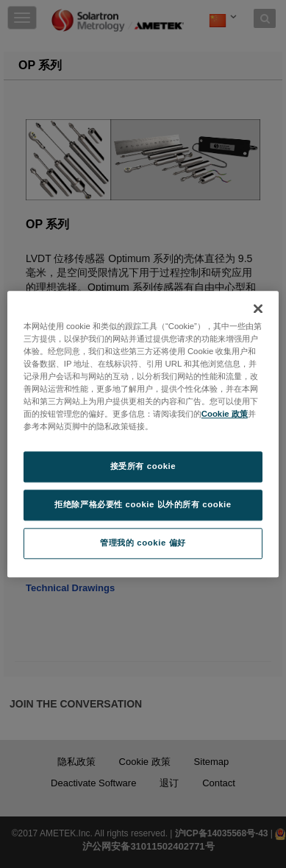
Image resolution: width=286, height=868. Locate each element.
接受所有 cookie (143, 466)
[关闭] (258, 308)
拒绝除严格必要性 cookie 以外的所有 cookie (143, 504)
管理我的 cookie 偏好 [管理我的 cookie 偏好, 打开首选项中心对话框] (143, 543)
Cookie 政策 (225, 414)
